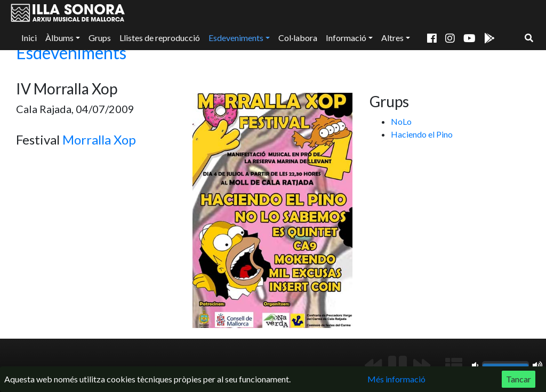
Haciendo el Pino (422, 134)
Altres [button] (392, 38)
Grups (100, 38)
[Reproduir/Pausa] (398, 365)
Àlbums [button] (59, 38)
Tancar (519, 379)
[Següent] (422, 365)
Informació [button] (346, 38)
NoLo (401, 121)
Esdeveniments (71, 53)
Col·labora (298, 38)
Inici (29, 38)
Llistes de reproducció (160, 38)
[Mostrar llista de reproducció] (454, 365)
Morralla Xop (99, 139)
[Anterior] (373, 365)
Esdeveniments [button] (236, 38)
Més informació (396, 379)
